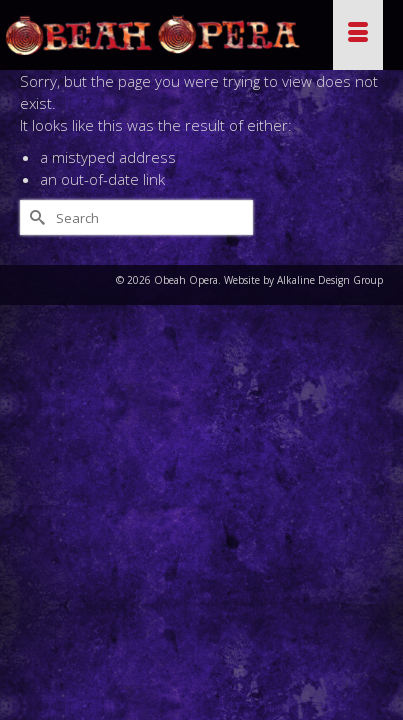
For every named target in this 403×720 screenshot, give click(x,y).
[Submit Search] (35, 217)
